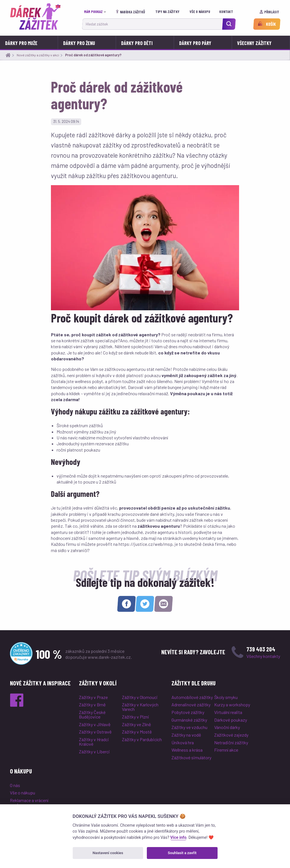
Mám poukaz (93, 12)
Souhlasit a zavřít (182, 853)
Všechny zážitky (254, 43)
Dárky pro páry (195, 43)
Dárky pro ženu (79, 43)
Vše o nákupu (200, 12)
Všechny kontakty (263, 656)
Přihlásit (270, 12)
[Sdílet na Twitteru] (145, 604)
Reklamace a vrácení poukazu (29, 802)
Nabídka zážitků (131, 12)
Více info (178, 838)
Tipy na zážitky (168, 12)
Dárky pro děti (137, 43)
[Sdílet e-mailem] (164, 604)
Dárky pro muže (21, 43)
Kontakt (227, 12)
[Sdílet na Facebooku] (126, 604)
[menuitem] (96, 12)
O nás (15, 785)
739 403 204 (261, 649)
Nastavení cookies (108, 853)
